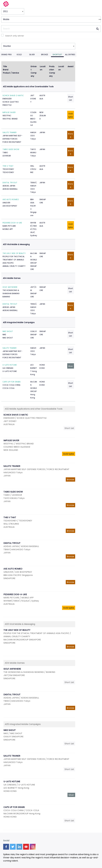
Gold (19, 55)
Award (70, 66)
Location (43, 68)
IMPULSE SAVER (9, 112)
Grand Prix (6, 55)
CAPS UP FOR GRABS (12, 382)
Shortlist (57, 55)
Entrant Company (34, 71)
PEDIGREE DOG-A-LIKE (12, 223)
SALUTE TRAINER (9, 132)
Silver (32, 55)
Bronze (45, 55)
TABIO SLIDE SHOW (11, 149)
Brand (6, 70)
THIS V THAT (8, 166)
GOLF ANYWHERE (10, 287)
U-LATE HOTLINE (10, 365)
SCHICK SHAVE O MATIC (13, 95)
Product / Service (11, 73)
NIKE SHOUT (8, 331)
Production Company (52, 71)
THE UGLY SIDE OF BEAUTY (14, 253)
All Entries (70, 55)
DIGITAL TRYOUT (10, 183)
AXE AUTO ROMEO (11, 199)
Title (5, 66)
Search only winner (15, 36)
